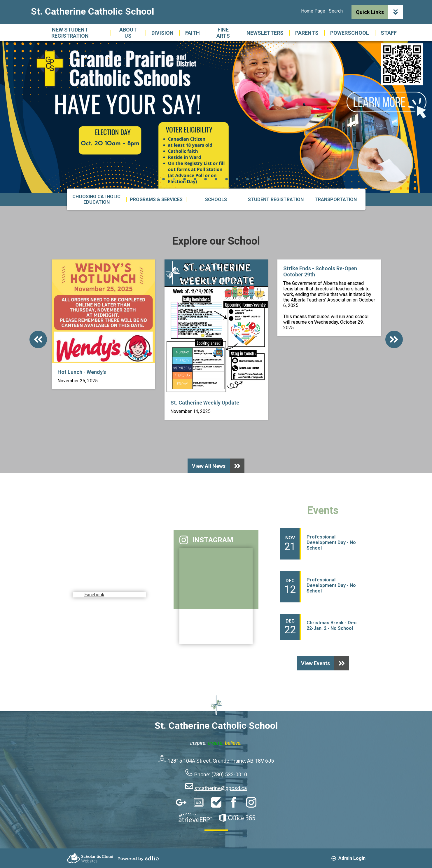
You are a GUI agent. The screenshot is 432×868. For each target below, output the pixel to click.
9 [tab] (248, 179)
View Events (325, 663)
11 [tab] (269, 179)
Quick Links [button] (379, 12)
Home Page (313, 11)
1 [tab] (164, 179)
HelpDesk (216, 802)
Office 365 (237, 818)
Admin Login (348, 858)
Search (336, 11)
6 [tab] (216, 179)
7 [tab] (227, 179)
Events (323, 510)
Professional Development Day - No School (331, 542)
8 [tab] (237, 179)
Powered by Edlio (138, 858)
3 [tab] (185, 179)
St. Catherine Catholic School (92, 11)
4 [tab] (195, 179)
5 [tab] (206, 179)
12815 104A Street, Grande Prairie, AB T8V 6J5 (221, 761)
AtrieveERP (195, 818)
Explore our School (216, 241)
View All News (218, 466)
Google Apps (181, 802)
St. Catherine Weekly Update (205, 403)
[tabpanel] (216, 117)
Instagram (206, 540)
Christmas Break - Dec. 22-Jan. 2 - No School (332, 625)
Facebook (97, 583)
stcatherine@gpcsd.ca (221, 788)
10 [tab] (258, 179)
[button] (128, 33)
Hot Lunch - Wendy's (82, 372)
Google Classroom (199, 802)
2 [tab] (174, 179)
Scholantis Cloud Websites (90, 858)
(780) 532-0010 (229, 774)
